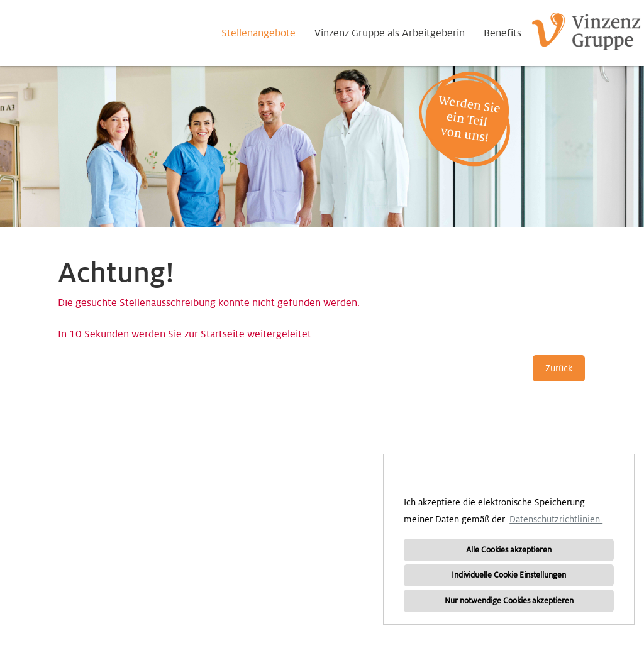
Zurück (559, 368)
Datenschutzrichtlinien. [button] (556, 519)
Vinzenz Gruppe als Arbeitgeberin (390, 33)
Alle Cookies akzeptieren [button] (509, 550)
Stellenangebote (258, 33)
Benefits (502, 33)
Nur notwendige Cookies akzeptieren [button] (509, 601)
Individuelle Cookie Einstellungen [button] (509, 575)
